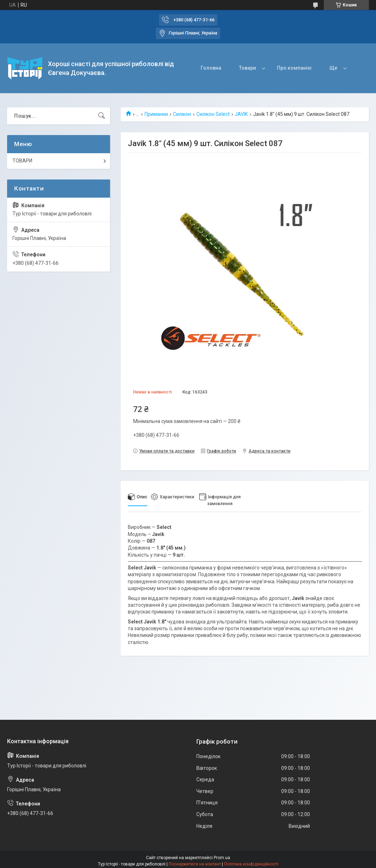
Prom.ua (222, 858)
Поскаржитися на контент (195, 864)
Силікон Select (213, 114)
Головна (211, 68)
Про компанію (294, 68)
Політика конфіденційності (251, 864)
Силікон (182, 114)
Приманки (156, 114)
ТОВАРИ (22, 161)
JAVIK (241, 114)
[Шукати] (102, 116)
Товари (247, 68)
